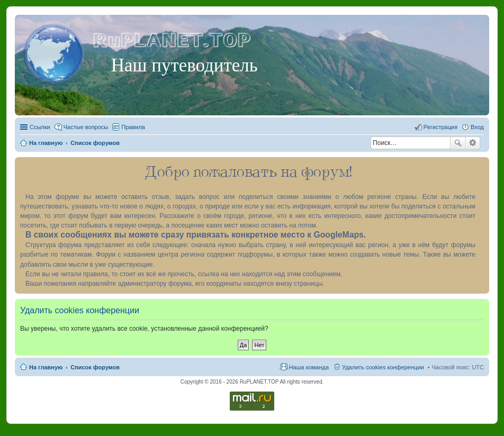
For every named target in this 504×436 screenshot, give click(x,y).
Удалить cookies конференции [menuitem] (383, 367)
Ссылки (40, 127)
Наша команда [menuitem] (309, 367)
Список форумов (95, 367)
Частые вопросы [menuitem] (86, 127)
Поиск (458, 143)
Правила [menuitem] (133, 127)
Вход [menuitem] (477, 127)
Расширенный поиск (473, 143)
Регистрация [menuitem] (440, 127)
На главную (46, 367)
